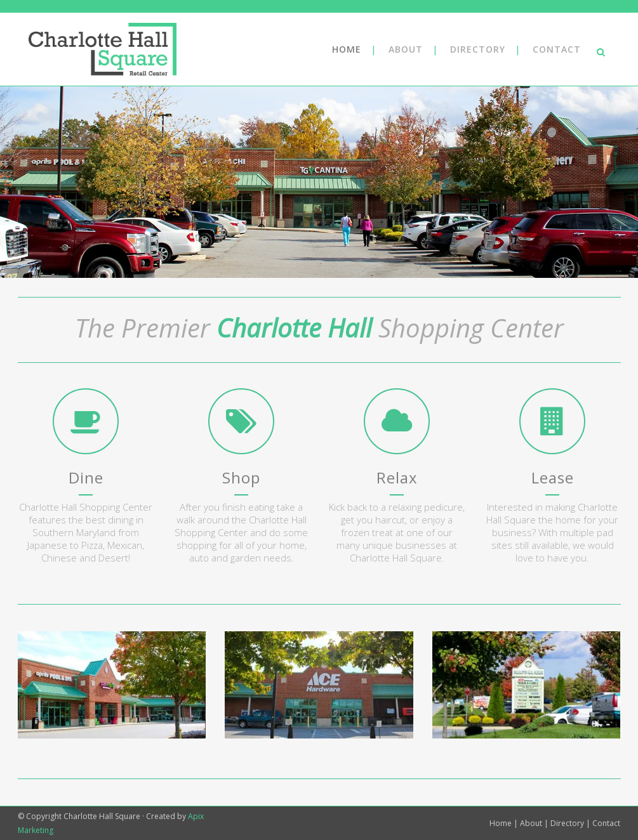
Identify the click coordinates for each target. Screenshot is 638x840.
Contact (606, 823)
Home (501, 823)
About (531, 823)
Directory (567, 823)
